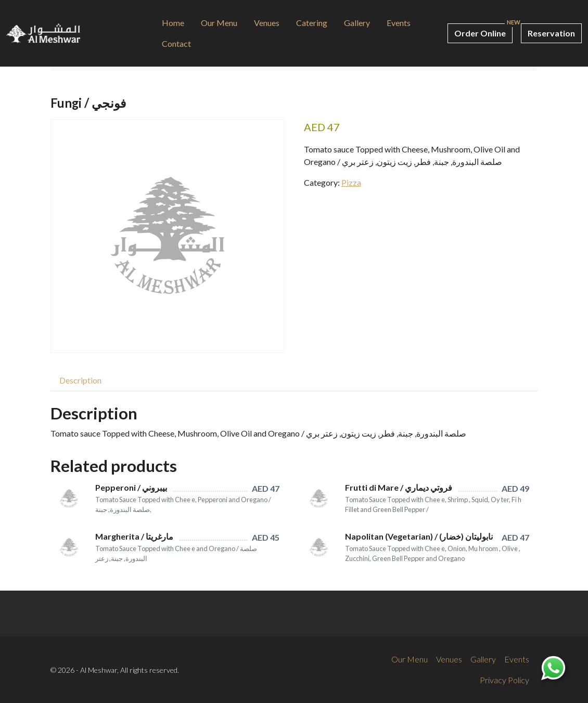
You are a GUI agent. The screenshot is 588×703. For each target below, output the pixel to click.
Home (173, 23)
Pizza (351, 182)
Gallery (357, 23)
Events (399, 23)
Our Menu (219, 23)
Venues (267, 23)
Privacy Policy (504, 680)
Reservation (551, 33)
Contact (176, 43)
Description (80, 380)
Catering (312, 23)
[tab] (80, 380)
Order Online (480, 33)
